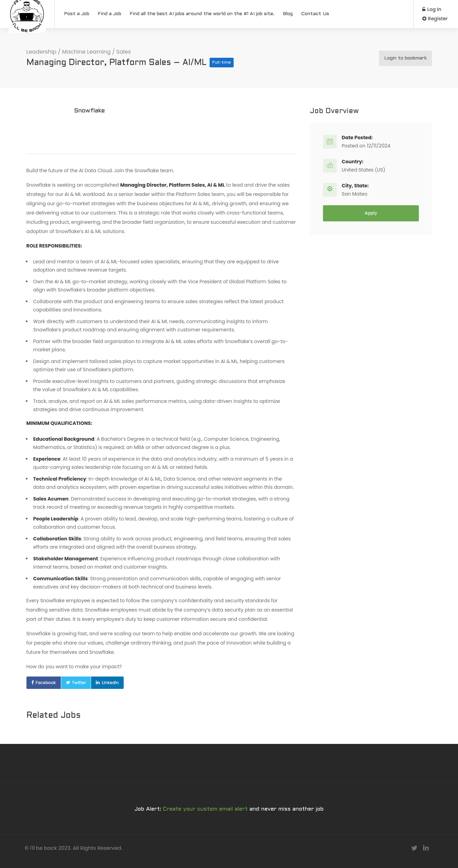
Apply (371, 213)
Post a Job (77, 14)
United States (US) (364, 170)
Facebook (46, 683)
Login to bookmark (405, 58)
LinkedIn (110, 683)
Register (435, 19)
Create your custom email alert (205, 809)
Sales (123, 52)
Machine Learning (86, 52)
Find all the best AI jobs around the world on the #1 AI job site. (202, 14)
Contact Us (315, 14)
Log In (432, 9)
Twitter (79, 683)
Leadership (42, 52)
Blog (288, 14)
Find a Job (109, 14)
